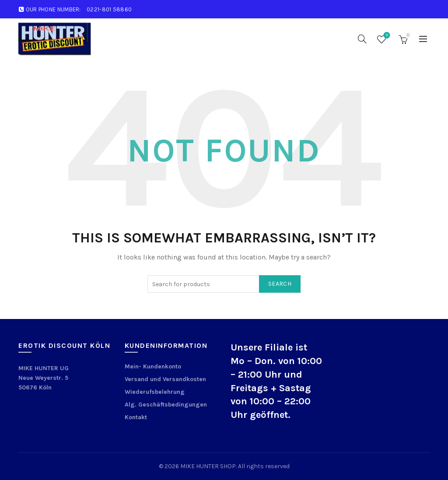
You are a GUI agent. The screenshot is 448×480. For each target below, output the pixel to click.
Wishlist (386, 36)
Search (280, 284)
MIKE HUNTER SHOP (208, 466)
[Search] (362, 39)
